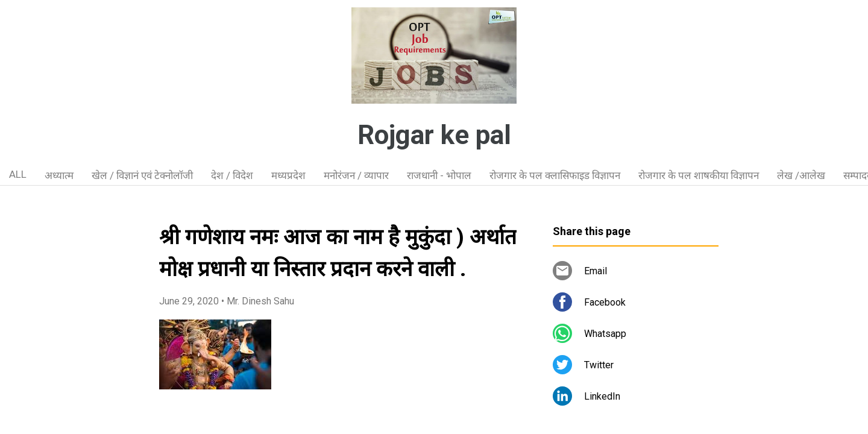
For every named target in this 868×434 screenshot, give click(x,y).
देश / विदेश (232, 175)
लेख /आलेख (801, 175)
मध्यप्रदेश (288, 175)
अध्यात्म (59, 175)
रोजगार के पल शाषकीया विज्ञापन (699, 175)
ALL (18, 174)
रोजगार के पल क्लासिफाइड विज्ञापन (555, 175)
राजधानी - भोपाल (439, 175)
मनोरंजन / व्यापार (356, 175)
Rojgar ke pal (434, 135)
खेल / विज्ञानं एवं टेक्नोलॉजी (142, 175)
